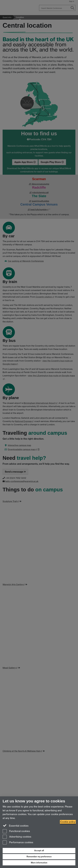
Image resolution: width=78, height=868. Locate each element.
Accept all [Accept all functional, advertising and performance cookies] (39, 851)
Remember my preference (39, 857)
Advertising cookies (17, 837)
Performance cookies (18, 843)
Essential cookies (16, 826)
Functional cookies (16, 831)
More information (39, 863)
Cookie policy (68, 822)
